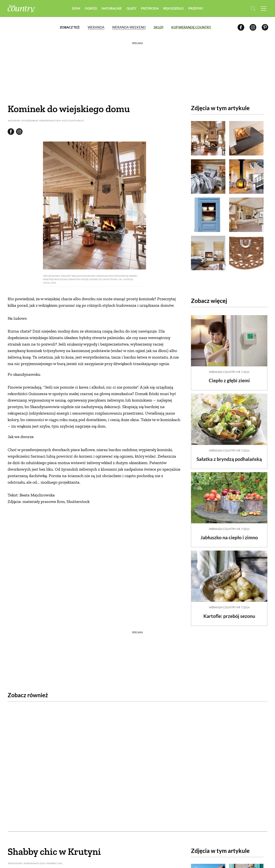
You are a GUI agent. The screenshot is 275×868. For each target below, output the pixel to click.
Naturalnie (112, 9)
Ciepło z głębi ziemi (229, 377)
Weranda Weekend (129, 28)
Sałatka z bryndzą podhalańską (229, 459)
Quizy (131, 9)
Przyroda (150, 9)
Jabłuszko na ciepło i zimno (229, 540)
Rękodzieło (173, 9)
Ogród (91, 9)
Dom (76, 9)
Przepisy (196, 9)
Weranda (96, 28)
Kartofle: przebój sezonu (229, 619)
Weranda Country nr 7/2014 (229, 369)
